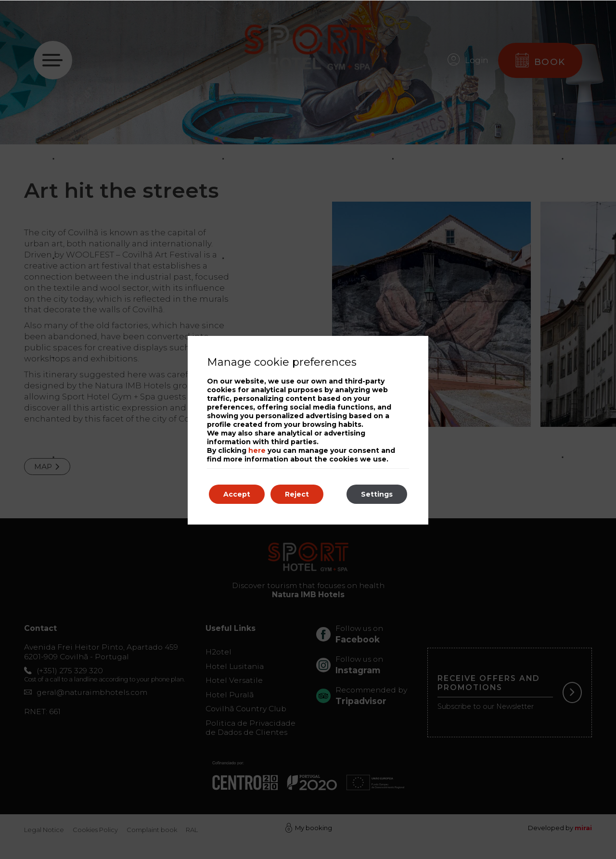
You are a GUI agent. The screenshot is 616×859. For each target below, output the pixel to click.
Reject (297, 494)
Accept (237, 494)
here (257, 450)
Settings (377, 494)
